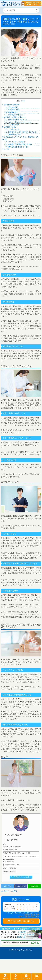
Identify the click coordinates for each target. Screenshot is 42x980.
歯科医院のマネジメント (15, 115)
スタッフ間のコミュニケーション (18, 122)
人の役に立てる (12, 130)
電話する (5, 977)
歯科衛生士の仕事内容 (11, 105)
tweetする (8, 886)
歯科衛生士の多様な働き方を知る (18, 144)
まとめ (5, 149)
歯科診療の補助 (12, 110)
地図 (16, 977)
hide (23, 101)
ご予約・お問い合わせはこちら (22, 921)
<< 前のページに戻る (9, 891)
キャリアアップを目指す (15, 142)
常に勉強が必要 (12, 125)
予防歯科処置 (11, 107)
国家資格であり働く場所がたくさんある (20, 132)
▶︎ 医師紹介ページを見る (21, 877)
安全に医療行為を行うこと (16, 120)
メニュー (37, 977)
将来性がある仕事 (13, 135)
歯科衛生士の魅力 (9, 127)
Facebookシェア (21, 886)
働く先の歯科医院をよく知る (17, 147)
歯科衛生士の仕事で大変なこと (14, 117)
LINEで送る (34, 886)
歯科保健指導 (11, 112)
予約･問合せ (26, 977)
